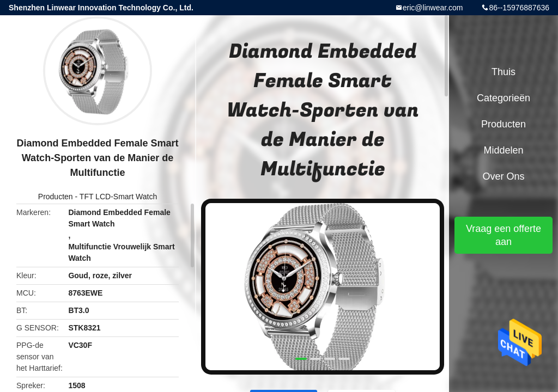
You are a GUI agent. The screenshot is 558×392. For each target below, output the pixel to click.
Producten (56, 197)
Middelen (503, 150)
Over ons (503, 176)
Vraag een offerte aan (504, 235)
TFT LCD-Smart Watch (118, 197)
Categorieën (504, 98)
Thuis (504, 72)
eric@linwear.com (433, 8)
